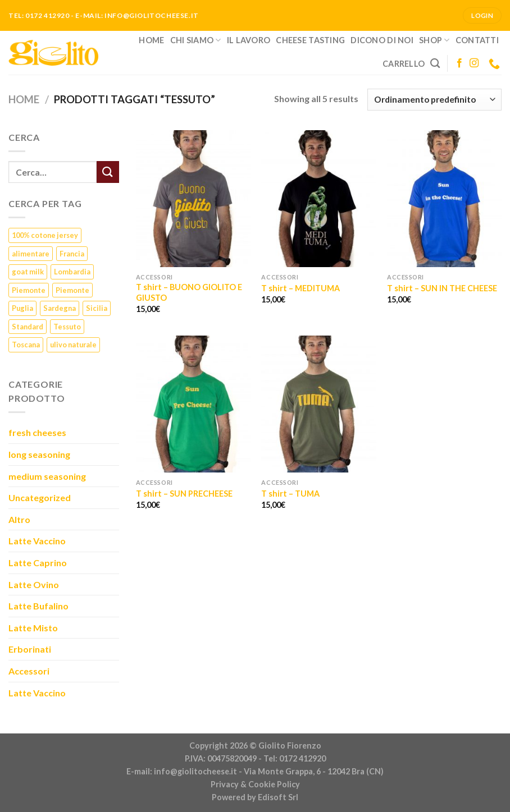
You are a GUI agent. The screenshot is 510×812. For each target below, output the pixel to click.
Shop (434, 40)
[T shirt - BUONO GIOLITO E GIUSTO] (193, 199)
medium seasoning (47, 476)
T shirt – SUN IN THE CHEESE (442, 288)
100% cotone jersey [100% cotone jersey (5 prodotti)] (45, 235)
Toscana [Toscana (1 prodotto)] (26, 345)
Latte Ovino (34, 584)
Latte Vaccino (37, 541)
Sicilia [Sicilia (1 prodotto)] (97, 308)
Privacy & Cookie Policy (255, 784)
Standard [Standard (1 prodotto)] (28, 327)
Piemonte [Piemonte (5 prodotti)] (72, 290)
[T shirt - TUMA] (318, 404)
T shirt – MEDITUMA (300, 288)
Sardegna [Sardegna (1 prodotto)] (60, 308)
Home (151, 40)
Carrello (404, 64)
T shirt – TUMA (290, 494)
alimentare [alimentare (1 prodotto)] (31, 254)
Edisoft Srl (278, 797)
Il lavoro (249, 40)
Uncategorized (40, 497)
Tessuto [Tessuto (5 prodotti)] (67, 327)
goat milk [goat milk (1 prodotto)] (28, 272)
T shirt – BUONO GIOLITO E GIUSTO (189, 292)
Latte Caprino (38, 563)
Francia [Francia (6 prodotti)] (72, 254)
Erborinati (30, 649)
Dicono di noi (382, 40)
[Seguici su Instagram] (474, 63)
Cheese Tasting (310, 40)
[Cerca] (435, 64)
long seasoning (39, 454)
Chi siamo (196, 40)
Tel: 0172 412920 (295, 758)
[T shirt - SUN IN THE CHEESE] (444, 199)
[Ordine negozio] (434, 100)
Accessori (29, 671)
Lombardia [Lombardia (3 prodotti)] (72, 272)
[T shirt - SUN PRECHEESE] (193, 404)
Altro (19, 519)
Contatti (477, 40)
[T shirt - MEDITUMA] (318, 199)
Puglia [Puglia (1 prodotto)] (22, 308)
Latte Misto (33, 628)
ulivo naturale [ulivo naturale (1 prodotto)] (73, 345)
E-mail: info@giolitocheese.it (182, 771)
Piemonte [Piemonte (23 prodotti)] (29, 290)
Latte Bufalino (38, 606)
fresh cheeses (37, 432)
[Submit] (108, 172)
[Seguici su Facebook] (459, 63)
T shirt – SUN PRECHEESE (184, 494)
